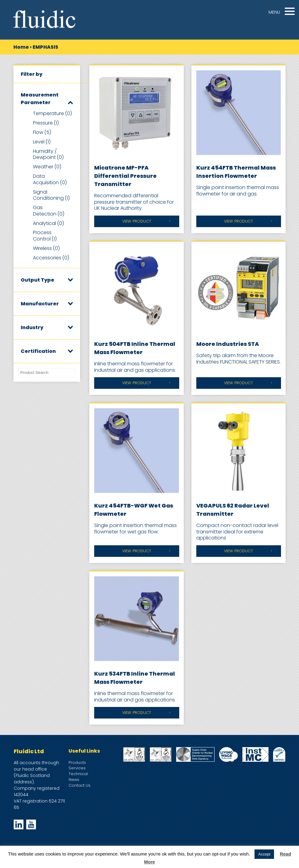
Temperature (52, 113)
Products (77, 763)
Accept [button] (264, 854)
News (74, 780)
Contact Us (80, 785)
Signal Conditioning (51, 195)
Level (42, 142)
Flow (42, 132)
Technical (78, 774)
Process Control (45, 236)
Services (77, 768)
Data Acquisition (50, 179)
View (137, 221)
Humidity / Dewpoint (48, 154)
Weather (47, 167)
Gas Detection (49, 211)
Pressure (46, 123)
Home (21, 47)
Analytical (48, 223)
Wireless (46, 248)
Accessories (51, 258)
